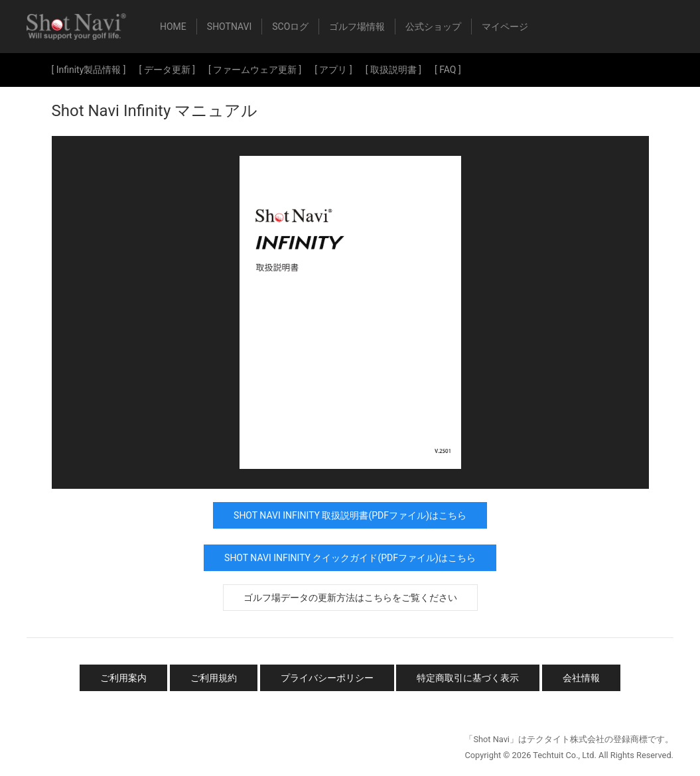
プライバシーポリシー (327, 678)
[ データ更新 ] (167, 70)
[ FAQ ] (448, 70)
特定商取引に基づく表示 (468, 678)
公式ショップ (433, 27)
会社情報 (581, 678)
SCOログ (290, 27)
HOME (173, 27)
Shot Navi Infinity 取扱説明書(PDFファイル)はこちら (350, 515)
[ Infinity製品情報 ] (89, 70)
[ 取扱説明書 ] (393, 70)
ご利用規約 (214, 678)
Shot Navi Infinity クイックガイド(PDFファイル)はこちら (350, 558)
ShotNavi (229, 27)
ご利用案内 (123, 678)
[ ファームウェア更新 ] (255, 70)
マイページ (505, 27)
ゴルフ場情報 (357, 27)
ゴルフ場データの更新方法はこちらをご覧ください (350, 598)
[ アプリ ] (333, 70)
